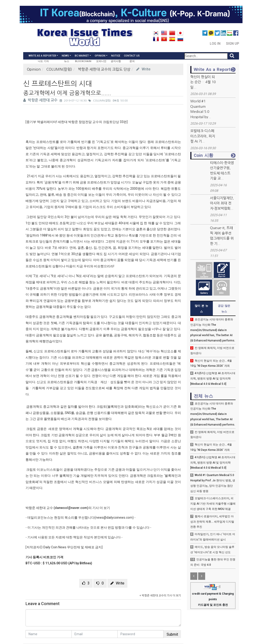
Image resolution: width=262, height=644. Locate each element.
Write (143, 69)
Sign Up (233, 44)
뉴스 (67, 61)
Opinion (34, 69)
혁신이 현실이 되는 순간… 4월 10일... (203, 82)
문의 (132, 61)
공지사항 (116, 61)
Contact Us (132, 56)
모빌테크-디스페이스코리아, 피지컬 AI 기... (203, 136)
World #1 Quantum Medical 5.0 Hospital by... (201, 109)
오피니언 (101, 61)
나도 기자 (43, 61)
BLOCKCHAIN (83, 61)
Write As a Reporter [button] (42, 56)
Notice (116, 56)
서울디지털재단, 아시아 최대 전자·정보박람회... (222, 203)
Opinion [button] (100, 56)
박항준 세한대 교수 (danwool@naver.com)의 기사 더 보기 (68, 508)
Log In (216, 44)
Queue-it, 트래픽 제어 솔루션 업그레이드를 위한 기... (222, 236)
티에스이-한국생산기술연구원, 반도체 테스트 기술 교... (222, 171)
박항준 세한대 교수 (41, 100)
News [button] (65, 56)
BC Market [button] (82, 56)
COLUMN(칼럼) (59, 69)
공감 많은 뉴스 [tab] (224, 309)
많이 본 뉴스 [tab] (201, 309)
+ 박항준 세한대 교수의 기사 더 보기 (160, 596)
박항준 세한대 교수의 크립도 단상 (104, 69)
